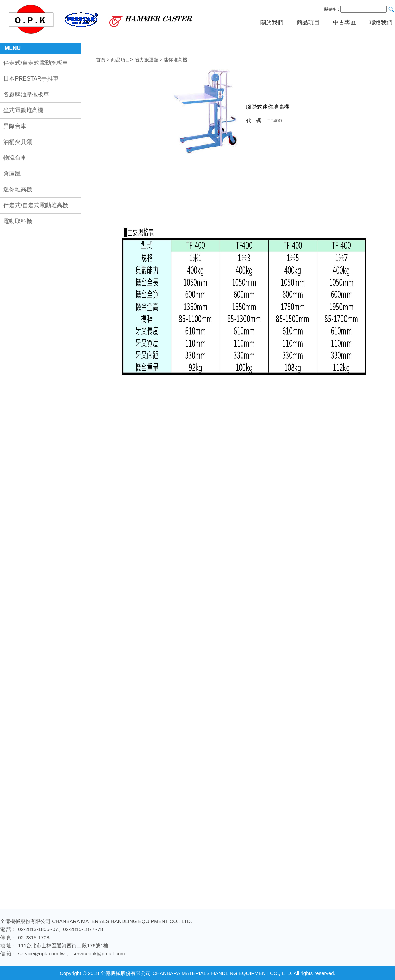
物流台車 (15, 158)
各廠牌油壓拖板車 (26, 94)
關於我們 (272, 22)
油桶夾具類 (18, 142)
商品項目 (308, 22)
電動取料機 (18, 221)
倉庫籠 (12, 174)
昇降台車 (15, 126)
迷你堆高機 (18, 189)
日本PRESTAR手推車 (31, 79)
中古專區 (344, 22)
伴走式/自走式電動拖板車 (36, 63)
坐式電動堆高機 (23, 110)
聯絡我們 (381, 22)
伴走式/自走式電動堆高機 (36, 205)
